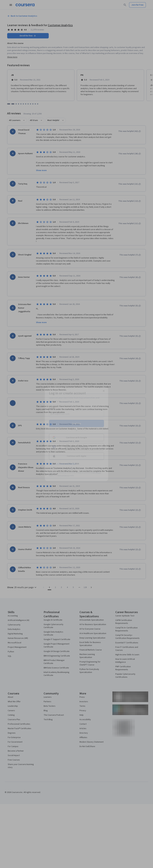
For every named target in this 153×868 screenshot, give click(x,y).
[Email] (76, 414)
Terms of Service (63, 475)
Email (53, 408)
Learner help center (76, 468)
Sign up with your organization (62, 464)
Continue (76, 424)
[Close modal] (104, 391)
